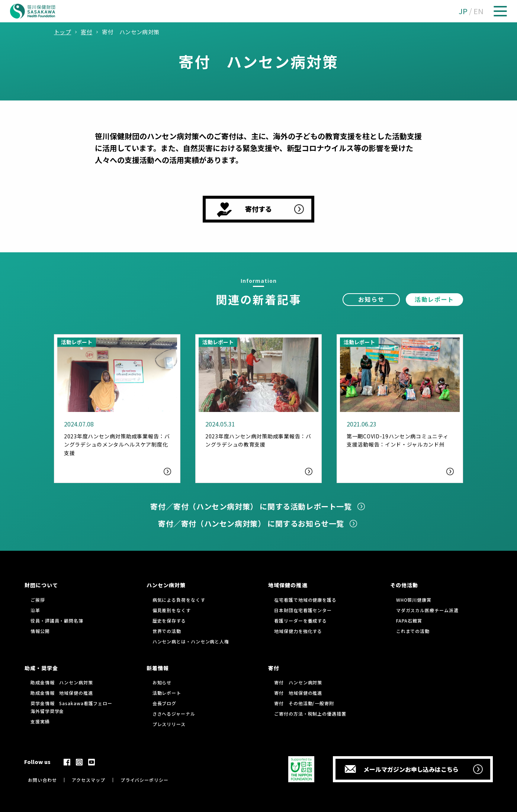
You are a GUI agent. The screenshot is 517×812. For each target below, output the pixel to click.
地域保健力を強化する (298, 631)
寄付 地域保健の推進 (298, 693)
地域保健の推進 (288, 585)
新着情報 (158, 668)
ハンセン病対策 (166, 585)
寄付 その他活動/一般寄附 (304, 703)
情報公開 (40, 631)
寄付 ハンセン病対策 (298, 682)
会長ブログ (165, 703)
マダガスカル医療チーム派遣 (427, 610)
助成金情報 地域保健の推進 (62, 693)
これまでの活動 (413, 631)
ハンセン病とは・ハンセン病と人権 (191, 641)
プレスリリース (169, 724)
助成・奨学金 (41, 668)
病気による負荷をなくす (179, 600)
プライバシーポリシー (144, 780)
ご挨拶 (38, 600)
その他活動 (404, 585)
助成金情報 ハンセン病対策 (62, 682)
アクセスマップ (88, 780)
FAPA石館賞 (409, 621)
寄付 (274, 668)
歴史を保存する (169, 621)
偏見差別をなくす (172, 610)
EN (479, 11)
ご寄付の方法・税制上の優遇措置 (310, 714)
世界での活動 (167, 631)
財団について (41, 585)
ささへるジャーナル (174, 714)
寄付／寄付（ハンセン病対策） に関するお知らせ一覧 (251, 523)
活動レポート (434, 299)
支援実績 (40, 721)
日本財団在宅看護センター (303, 610)
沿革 (35, 610)
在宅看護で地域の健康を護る (305, 600)
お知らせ (371, 299)
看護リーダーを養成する (301, 621)
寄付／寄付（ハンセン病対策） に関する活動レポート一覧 (251, 506)
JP (463, 11)
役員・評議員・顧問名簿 (57, 621)
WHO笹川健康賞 (414, 600)
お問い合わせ (42, 780)
